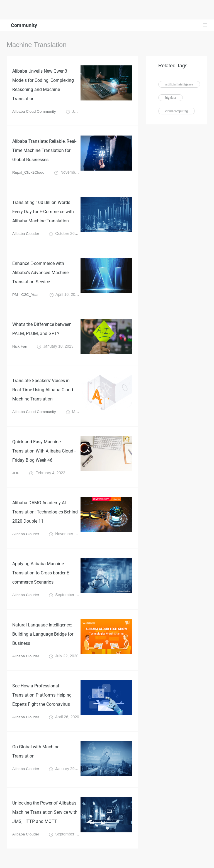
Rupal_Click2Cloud (29, 174)
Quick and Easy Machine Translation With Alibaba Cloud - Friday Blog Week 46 (44, 455)
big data (171, 98)
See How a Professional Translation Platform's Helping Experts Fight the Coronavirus (42, 703)
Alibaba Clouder (26, 236)
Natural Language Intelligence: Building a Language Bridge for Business (43, 641)
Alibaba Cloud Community (35, 112)
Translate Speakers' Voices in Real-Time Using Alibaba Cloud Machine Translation (43, 394)
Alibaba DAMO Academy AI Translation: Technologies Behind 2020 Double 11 (45, 517)
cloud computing (177, 111)
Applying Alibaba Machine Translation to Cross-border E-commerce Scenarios (41, 579)
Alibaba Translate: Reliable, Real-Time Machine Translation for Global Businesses (44, 152)
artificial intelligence (179, 84)
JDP (16, 478)
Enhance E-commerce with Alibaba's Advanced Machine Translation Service (40, 276)
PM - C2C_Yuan (26, 298)
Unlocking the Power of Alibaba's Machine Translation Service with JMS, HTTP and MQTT (45, 821)
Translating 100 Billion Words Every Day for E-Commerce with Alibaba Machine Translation (43, 214)
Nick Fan (20, 350)
